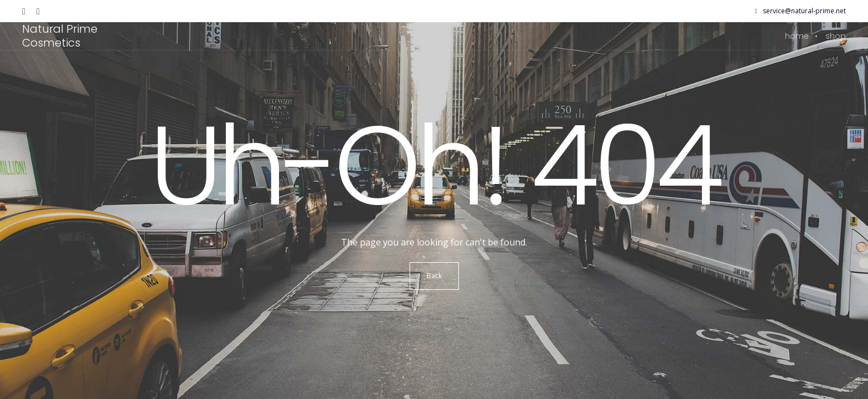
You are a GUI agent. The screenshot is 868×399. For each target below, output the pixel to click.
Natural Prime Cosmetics (60, 36)
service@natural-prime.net (800, 11)
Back (434, 276)
